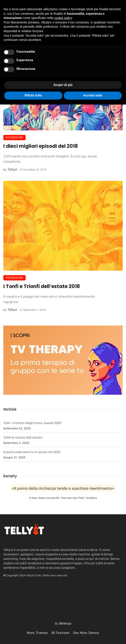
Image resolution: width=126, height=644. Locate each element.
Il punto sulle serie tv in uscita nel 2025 (32, 452)
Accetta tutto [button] (93, 635)
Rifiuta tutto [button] (33, 635)
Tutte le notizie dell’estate (23, 437)
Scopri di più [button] (63, 624)
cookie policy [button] (63, 557)
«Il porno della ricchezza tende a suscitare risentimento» (63, 488)
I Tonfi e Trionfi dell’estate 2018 (42, 286)
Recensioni (14, 138)
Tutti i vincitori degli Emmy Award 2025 (32, 423)
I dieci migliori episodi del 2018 (41, 146)
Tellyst (12, 169)
